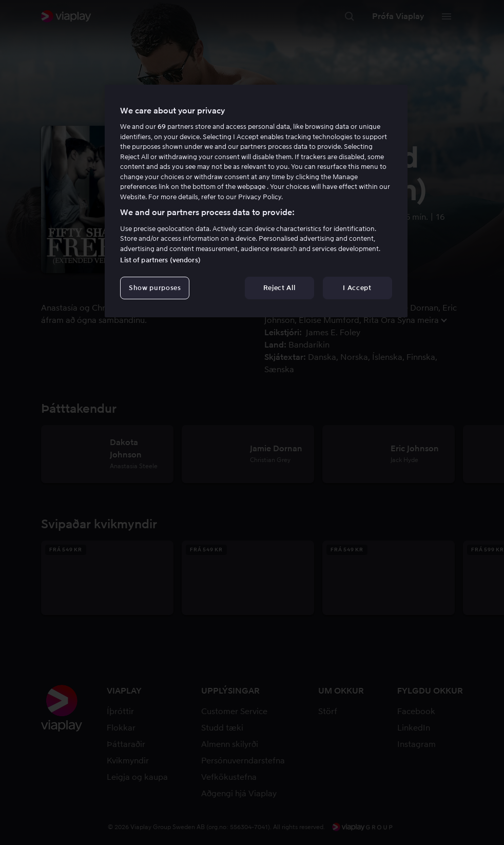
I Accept (357, 288)
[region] (256, 201)
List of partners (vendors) (160, 260)
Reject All (279, 288)
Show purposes (155, 288)
